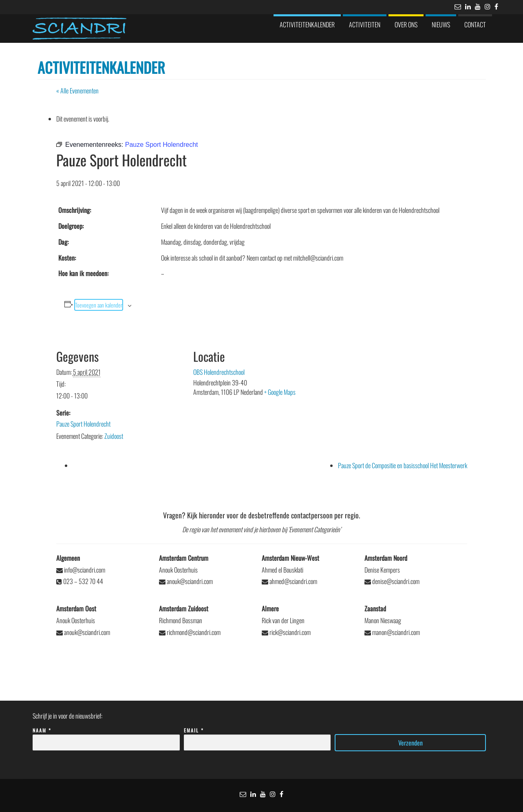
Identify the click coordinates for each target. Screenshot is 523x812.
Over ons (406, 24)
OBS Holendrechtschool (219, 372)
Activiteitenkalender (307, 24)
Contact (475, 24)
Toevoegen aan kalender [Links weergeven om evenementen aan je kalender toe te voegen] (99, 305)
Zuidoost (114, 436)
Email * (257, 737)
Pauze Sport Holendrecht (83, 424)
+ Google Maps (280, 392)
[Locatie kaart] (394, 384)
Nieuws (441, 24)
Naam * (106, 737)
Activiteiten (365, 24)
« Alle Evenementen (77, 91)
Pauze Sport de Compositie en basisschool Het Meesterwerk (403, 465)
